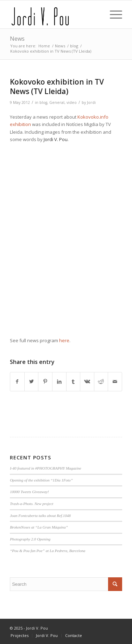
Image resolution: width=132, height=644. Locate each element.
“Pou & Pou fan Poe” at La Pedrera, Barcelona (48, 551)
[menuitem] (20, 636)
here (64, 340)
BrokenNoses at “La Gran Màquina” (39, 527)
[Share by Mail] (115, 381)
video (72, 102)
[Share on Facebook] (17, 381)
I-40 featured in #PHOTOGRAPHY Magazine (46, 468)
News (17, 39)
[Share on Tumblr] (73, 381)
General (57, 102)
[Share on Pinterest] (45, 381)
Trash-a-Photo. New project (32, 504)
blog (43, 102)
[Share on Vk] (87, 381)
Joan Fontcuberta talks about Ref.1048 (40, 516)
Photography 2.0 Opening (30, 539)
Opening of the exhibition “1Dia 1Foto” (41, 480)
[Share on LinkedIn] (59, 381)
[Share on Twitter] (32, 381)
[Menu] (112, 14)
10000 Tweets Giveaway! (29, 492)
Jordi (91, 102)
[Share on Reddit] (101, 381)
